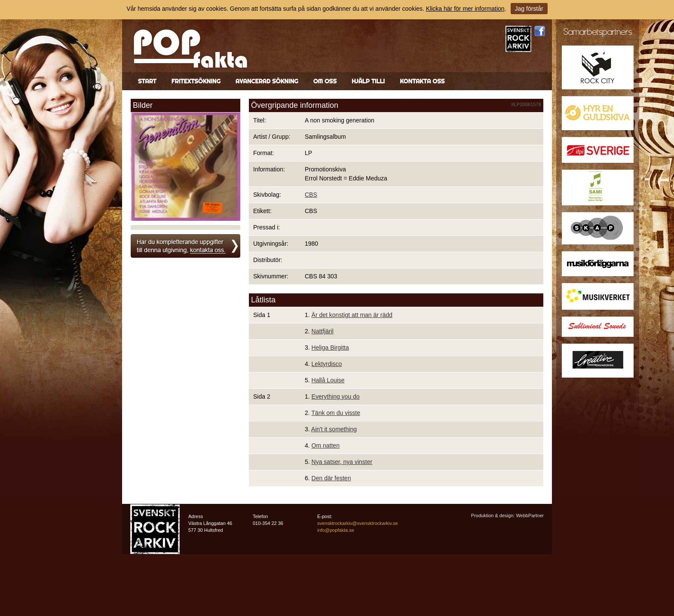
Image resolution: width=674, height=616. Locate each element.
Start (147, 81)
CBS (311, 195)
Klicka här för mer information (465, 9)
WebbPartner (530, 515)
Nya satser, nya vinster (342, 462)
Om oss (325, 81)
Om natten (326, 445)
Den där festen (331, 478)
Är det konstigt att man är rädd (352, 315)
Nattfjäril (323, 331)
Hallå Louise (328, 380)
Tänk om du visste (336, 413)
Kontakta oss (422, 81)
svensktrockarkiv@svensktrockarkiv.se (358, 523)
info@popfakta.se (336, 530)
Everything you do (336, 396)
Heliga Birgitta (330, 348)
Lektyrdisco (327, 364)
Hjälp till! (368, 81)
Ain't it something (334, 429)
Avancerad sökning (267, 81)
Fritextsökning (196, 81)
